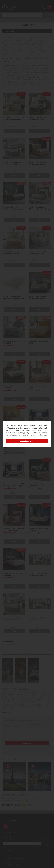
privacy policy (24, 433)
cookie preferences (40, 435)
